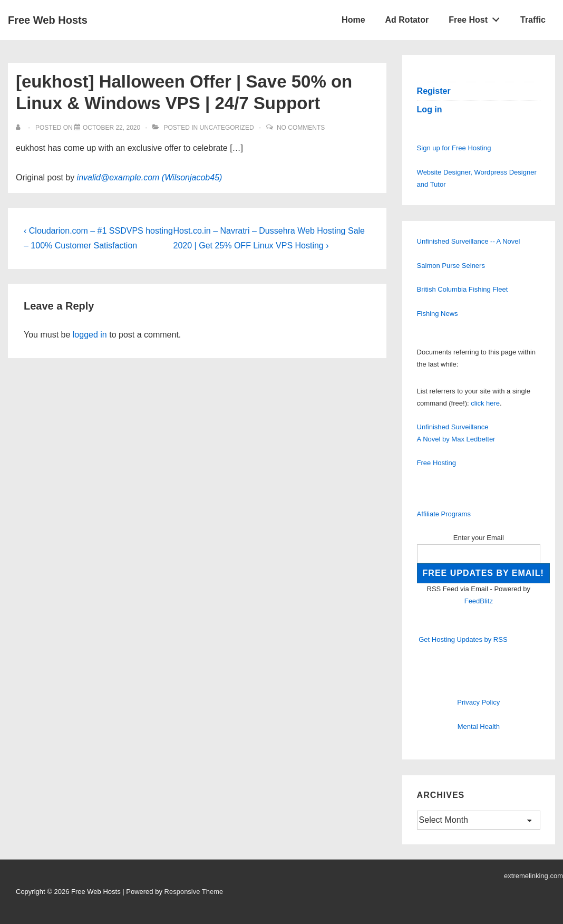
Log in (430, 109)
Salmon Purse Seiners (451, 266)
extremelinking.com (533, 876)
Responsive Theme (194, 892)
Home (353, 20)
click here (485, 403)
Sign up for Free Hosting (454, 148)
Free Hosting (436, 463)
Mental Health (479, 726)
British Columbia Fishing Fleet (463, 289)
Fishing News (438, 314)
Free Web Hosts (48, 20)
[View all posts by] (20, 128)
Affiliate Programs (444, 514)
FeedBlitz (479, 601)
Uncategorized (226, 128)
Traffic (533, 20)
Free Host (477, 17)
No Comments (301, 128)
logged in (90, 335)
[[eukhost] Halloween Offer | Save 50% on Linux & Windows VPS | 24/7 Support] (111, 128)
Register (434, 91)
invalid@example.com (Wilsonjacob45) (150, 177)
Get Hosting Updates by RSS (463, 639)
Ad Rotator (407, 20)
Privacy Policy (478, 702)
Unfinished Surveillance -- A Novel (469, 241)
